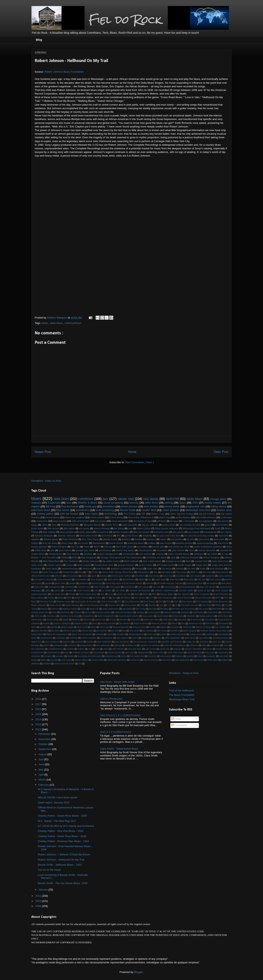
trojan (203, 568)
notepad (146, 638)
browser (77, 612)
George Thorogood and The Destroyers (121, 557)
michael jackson (136, 634)
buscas (88, 612)
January (43, 890)
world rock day (124, 594)
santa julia (165, 649)
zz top (225, 554)
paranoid (79, 642)
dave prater (148, 616)
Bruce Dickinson (221, 594)
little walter (69, 528)
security (134, 503)
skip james (223, 521)
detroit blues (37, 620)
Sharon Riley (114, 605)
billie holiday (49, 532)
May (41, 770)
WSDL (218, 605)
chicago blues (218, 499)
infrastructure (145, 550)
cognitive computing (69, 616)
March (42, 780)
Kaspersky (54, 503)
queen (57, 591)
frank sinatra (215, 580)
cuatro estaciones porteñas (208, 547)
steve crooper (222, 591)
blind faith (217, 609)
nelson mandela (89, 638)
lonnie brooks (116, 543)
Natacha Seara (64, 602)
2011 (39, 896)
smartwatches (54, 653)
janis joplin (219, 539)
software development (140, 591)
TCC (169, 605)
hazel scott (82, 627)
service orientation (194, 649)
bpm (188, 561)
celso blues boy (220, 561)
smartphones (37, 653)
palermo (67, 642)
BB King (50, 506)
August (43, 754)
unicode (54, 660)
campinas (210, 576)
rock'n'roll (172, 499)
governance (105, 550)
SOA (195, 503)
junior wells (37, 528)
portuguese (59, 645)
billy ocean (203, 609)
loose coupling (190, 631)
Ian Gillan (97, 598)
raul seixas (151, 499)
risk (96, 591)
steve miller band (175, 653)
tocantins (152, 656)
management (55, 587)
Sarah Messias (72, 605)
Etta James (63, 510)
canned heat (201, 561)
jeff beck (162, 521)
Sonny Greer (130, 605)
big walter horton (111, 561)
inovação (175, 627)
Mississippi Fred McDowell (196, 528)
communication (64, 580)
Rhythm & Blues (87, 503)
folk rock (202, 580)
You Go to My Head (49, 870)
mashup (99, 634)
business (151, 539)
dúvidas (123, 620)
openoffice (204, 638)
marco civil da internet (82, 634)
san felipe (120, 591)
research (69, 591)
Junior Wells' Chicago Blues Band (118, 572)
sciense (160, 554)
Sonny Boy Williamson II (141, 517)
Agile (137, 594)
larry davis (134, 631)
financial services (160, 623)
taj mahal (212, 554)
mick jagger (115, 587)
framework (224, 623)
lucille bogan (185, 565)
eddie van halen (151, 620)
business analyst (103, 612)
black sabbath (131, 561)
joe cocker (83, 543)
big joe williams (150, 525)
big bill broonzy (207, 514)
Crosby (51, 598)
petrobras (204, 642)
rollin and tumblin (80, 521)
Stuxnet (152, 605)
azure (94, 576)
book (54, 612)
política (46, 645)
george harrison (126, 565)
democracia (178, 616)
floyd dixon (189, 580)
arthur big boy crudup (182, 514)
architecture (83, 510)
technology (111, 514)
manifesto (69, 587)
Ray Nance (187, 602)
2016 (39, 709)
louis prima (40, 587)
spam (183, 503)
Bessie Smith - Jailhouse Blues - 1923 (60, 865)
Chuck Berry (116, 517)
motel (34, 638)
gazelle (54, 627)
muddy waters (213, 503)
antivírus (126, 539)
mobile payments (178, 634)
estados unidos (81, 623)
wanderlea (135, 660)
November (45, 739)
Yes (227, 605)
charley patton (45, 514)
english (46, 623)
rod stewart (145, 554)
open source (60, 521)
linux (191, 550)
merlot (110, 634)
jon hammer (102, 631)
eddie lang (41, 550)
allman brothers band (41, 576)
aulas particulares (111, 609)
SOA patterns (144, 572)
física (34, 627)
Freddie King (69, 572)
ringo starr (152, 568)
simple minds (222, 649)
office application (173, 638)
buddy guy (90, 506)
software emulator (81, 653)
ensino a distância (62, 623)
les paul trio (102, 532)
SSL (156, 572)
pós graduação (103, 645)
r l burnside (188, 521)
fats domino (125, 623)
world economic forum (64, 664)
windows (35, 664)
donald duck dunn (104, 565)
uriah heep (66, 660)
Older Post (221, 452)
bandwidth (127, 609)
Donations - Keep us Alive (46, 481)
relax (204, 645)
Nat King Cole (46, 602)
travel (200, 656)
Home (132, 452)
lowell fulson (37, 634)
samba (179, 568)
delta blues (57, 323)
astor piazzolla (130, 525)
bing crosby (154, 576)
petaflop (88, 554)
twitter (43, 660)
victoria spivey (51, 539)
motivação (61, 638)
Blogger (138, 972)
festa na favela (141, 623)
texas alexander (120, 521)
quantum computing (121, 568)
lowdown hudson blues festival (214, 631)
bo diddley (143, 547)
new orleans (122, 638)
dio (150, 580)
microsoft (223, 536)
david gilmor (113, 580)
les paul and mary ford (168, 536)
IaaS (173, 557)
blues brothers (67, 532)
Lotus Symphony (165, 598)
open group (143, 587)
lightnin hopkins (121, 532)
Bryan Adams (37, 598)
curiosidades (81, 580)
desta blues (223, 616)
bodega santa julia (40, 612)
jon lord (115, 631)
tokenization (166, 656)
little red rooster (142, 532)
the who (191, 568)
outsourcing (170, 587)
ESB (74, 557)
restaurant (215, 645)
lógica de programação (57, 634)
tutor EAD (224, 656)
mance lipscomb (207, 550)
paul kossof (166, 543)
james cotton (146, 565)
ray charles (194, 532)
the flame (119, 528)
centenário (226, 517)
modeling (210, 634)
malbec (152, 543)
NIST (218, 598)
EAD (69, 598)
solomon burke (186, 591)
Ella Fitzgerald (89, 557)
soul (69, 503)
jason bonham (41, 631)
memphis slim (161, 532)
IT (87, 572)
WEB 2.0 (195, 572)
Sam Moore (167, 572)
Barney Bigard (167, 594)
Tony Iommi (181, 572)
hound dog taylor (125, 550)
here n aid (104, 627)
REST (97, 547)
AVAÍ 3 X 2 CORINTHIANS (116, 732)
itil (231, 627)
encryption (209, 620)
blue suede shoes (152, 561)
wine (54, 525)
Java (114, 598)
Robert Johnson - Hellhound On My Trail (61, 860)
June (42, 764)
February (44, 785)
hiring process (139, 627)
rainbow (118, 645)
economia (135, 620)
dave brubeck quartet (129, 616)
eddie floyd (174, 580)
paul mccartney (122, 642)
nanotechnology (70, 568)
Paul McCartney (133, 602)
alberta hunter (110, 539)
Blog (39, 40)
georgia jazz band (85, 550)
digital (65, 620)
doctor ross (100, 620)
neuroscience (106, 638)
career (163, 539)
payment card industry (172, 642)
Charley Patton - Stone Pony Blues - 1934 (62, 836)
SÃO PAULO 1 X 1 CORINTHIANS (120, 715)
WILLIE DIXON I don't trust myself (57, 797)
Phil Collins (130, 514)
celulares (185, 612)
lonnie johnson (129, 506)
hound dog (97, 583)
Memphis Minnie (92, 525)
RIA (161, 602)
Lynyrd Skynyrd (184, 598)
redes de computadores (175, 645)
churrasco (51, 616)
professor (72, 645)
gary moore (65, 550)
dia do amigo (53, 620)
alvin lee (59, 576)
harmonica (204, 539)
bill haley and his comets (183, 609)
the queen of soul (143, 521)
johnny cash (87, 631)
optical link (36, 642)
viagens (35, 539)
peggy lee (191, 642)
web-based (198, 660)
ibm (119, 536)
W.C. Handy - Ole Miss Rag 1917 (57, 821)
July (41, 759)
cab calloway (196, 576)
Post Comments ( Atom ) (140, 462)
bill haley (164, 609)
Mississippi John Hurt (198, 510)
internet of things (203, 627)
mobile (163, 634)
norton (135, 638)
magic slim (202, 565)
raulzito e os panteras (150, 645)
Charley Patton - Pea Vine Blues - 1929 (60, 831)
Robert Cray (158, 514)
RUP (176, 602)
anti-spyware (72, 576)
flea (183, 623)
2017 (39, 704)
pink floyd (101, 568)
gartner (43, 627)
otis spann (178, 532)
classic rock (126, 499)
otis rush (157, 587)
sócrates (60, 656)
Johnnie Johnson (66, 536)
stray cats (210, 653)
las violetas (148, 631)
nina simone (73, 554)
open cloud (190, 638)
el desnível (196, 620)
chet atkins (227, 612)
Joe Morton (126, 598)
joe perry (55, 631)
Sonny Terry (112, 525)
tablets (71, 656)
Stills (143, 605)
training (190, 656)
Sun (161, 605)
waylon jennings (151, 660)
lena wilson (227, 583)
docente (87, 620)
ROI (168, 602)
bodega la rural (174, 561)
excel (95, 623)
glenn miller (60, 583)
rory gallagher (206, 521)
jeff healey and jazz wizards (169, 583)
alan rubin (207, 572)
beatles (139, 539)
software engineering (165, 591)
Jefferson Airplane (189, 557)
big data (153, 609)
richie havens (83, 591)
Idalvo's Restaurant (111, 699)
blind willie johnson (205, 517)
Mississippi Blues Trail (182, 699)
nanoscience (55, 554)
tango (34, 525)
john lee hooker (69, 514)
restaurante (129, 554)
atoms (85, 576)
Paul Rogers (150, 602)
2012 (39, 729)
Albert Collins (144, 528)
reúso (226, 645)
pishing (169, 503)
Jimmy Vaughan (211, 557)
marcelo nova (84, 587)
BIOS (145, 594)
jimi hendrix (222, 525)
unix (103, 594)
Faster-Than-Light (51, 572)
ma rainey (84, 528)
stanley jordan (115, 653)
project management (108, 554)
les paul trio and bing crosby (199, 536)
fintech (174, 623)
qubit (48, 591)
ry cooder (107, 591)
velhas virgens (81, 660)
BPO (154, 594)
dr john (191, 539)
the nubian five (137, 656)
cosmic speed (55, 565)
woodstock (109, 506)
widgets (225, 660)
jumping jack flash (194, 583)
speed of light (204, 591)
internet (150, 583)
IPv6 (80, 572)
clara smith (37, 565)
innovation (162, 550)
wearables (167, 660)
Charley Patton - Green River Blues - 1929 (62, 816)
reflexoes (194, 645)
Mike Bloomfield (51, 561)
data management (106, 616)
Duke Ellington (59, 547)
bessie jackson (90, 561)
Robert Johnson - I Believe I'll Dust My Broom (64, 854)
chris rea (38, 616)
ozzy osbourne (52, 642)
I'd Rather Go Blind (156, 557)
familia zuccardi (108, 623)
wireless (47, 664)
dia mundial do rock (190, 525)
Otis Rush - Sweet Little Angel (117, 682)
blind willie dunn (124, 547)
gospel (208, 525)
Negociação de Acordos (86, 602)
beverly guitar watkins (121, 576)
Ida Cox (75, 547)
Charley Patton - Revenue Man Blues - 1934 (63, 841)
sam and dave (135, 649)
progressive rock (195, 506)
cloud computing (113, 503)
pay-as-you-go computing (145, 642)
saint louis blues (41, 510)
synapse (48, 656)
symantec (36, 656)
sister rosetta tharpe (179, 554)
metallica (121, 634)
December (45, 734)
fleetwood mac (195, 623)
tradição (179, 656)
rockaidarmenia (55, 649)
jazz (105, 499)
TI (176, 605)
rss (90, 649)
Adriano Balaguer (44, 536)
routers (81, 649)
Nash (34, 602)
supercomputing (205, 543)
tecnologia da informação (90, 656)
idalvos (163, 627)
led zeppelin (212, 583)
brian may (168, 576)
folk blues (210, 623)
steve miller (158, 653)
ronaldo (70, 649)
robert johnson (73, 323)
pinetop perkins (184, 543)
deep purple (84, 565)
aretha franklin (183, 517)
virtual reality (97, 660)
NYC (226, 598)
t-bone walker (97, 517)
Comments (179, 725)
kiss (124, 631)
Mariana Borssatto (203, 598)
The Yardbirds (71, 561)
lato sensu (162, 631)
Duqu (60, 598)
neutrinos (87, 568)
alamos (44, 609)
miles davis (51, 568)
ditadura (76, 620)
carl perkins (177, 539)
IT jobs (95, 572)
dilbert (142, 580)
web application (182, 660)
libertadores (99, 543)
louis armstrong (105, 510)
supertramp (223, 653)
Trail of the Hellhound (181, 690)
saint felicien (118, 649)
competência (88, 616)
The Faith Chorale (189, 605)
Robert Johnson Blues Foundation (64, 72)
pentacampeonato (187, 587)
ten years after (58, 594)
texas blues (195, 499)
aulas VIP (94, 609)
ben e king (141, 609)
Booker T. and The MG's (44, 557)
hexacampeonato (121, 627)
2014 (39, 719)
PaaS (86, 547)
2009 (39, 906)
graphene (84, 583)
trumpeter (211, 656)
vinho (45, 525)
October (43, 744)
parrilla (90, 642)
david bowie (163, 616)
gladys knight (67, 627)
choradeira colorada (44, 580)
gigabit (48, 583)
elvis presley (151, 506)
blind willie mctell (89, 536)
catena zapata (171, 612)
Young (34, 609)
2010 (39, 901)
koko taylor (91, 514)
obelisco (157, 638)
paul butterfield (104, 642)
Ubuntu (108, 547)
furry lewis (107, 536)
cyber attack (86, 532)
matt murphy (100, 587)
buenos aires (224, 510)
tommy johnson (39, 547)
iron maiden (221, 627)
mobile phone (196, 634)
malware (36, 503)
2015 (39, 714)
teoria (124, 656)
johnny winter (172, 506)
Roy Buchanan (70, 506)
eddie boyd (160, 580)
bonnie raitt (158, 547)
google (72, 583)
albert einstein (222, 572)
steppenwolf (143, 653)
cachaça (140, 612)
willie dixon (152, 503)
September (45, 749)
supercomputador (39, 594)
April (41, 775)
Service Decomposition (94, 605)
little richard (53, 528)
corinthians (86, 499)
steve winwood (194, 653)
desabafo (191, 616)
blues (45, 323)
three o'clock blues (88, 594)
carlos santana (225, 576)
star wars (129, 653)
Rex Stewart (202, 602)
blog (227, 609)
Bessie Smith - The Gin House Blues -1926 (63, 883)
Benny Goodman (202, 594)
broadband (181, 576)
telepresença (111, 656)
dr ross (113, 620)
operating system (221, 638)
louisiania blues (136, 543)
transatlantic (210, 532)
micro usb (152, 634)
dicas (229, 547)
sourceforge (99, 653)
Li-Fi (151, 598)
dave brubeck (97, 580)
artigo (83, 609)
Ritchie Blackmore (220, 602)
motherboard (46, 638)
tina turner (223, 543)
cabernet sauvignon (124, 612)
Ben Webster (184, 594)
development (129, 580)
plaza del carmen (207, 587)
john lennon (178, 550)
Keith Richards (70, 539)
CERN (64, 557)
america (55, 609)
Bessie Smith (128, 510)
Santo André (56, 605)
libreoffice (175, 631)
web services (217, 568)
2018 (39, 699)
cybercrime (42, 521)
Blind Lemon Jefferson (167, 528)
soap (66, 653)
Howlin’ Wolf (149, 510)
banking (104, 576)
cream (70, 565)
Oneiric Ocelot (107, 602)
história (153, 627)
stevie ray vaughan (75, 517)
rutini (106, 649)
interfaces (187, 627)
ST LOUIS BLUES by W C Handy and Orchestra (66, 826)
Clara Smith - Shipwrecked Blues (119, 749)
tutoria (34, 660)
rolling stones (219, 506)
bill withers (140, 576)
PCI (119, 602)
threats (72, 594)
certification (198, 612)
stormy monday (102, 528)
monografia (223, 634)
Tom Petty (207, 605)
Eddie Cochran (82, 598)
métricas (73, 638)
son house (100, 521)
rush (97, 649)
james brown (132, 536)
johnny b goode (71, 631)
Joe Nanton (140, 598)
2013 (39, 724)
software (198, 554)
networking (129, 587)
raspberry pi (131, 645)
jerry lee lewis (50, 543)
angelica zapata (70, 609)
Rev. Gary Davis (90, 539)
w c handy (226, 532)
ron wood (167, 568)
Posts (176, 719)
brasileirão (65, 612)
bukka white (169, 525)
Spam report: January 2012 (54, 802)
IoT (107, 598)
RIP (143, 514)
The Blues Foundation (182, 695)
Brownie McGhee (70, 525)
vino (130, 528)
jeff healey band (165, 565)
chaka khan (213, 612)
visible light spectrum (117, 660)
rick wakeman (38, 649)
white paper (212, 660)
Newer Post (43, 452)
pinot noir (217, 642)
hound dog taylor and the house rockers (124, 583)
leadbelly (147, 536)
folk (53, 550)
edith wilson (168, 620)
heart (93, 627)
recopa (139, 568)
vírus (111, 594)
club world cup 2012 (179, 547)
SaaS (218, 528)
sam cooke (151, 649)
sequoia (177, 649)
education (182, 620)
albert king (164, 517)
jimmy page (67, 543)
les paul (174, 521)
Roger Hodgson (39, 605)
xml (80, 664)
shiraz (209, 649)
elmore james (52, 517)
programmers (86, 645)
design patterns (207, 616)
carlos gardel (154, 612)
